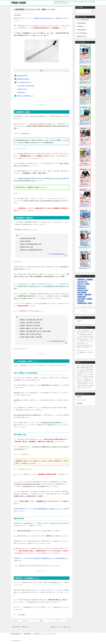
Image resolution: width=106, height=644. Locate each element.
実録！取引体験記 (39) (82, 33)
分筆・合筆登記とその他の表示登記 (26, 86)
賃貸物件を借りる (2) (82, 36)
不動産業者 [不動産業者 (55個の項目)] (90, 279)
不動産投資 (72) (81, 26)
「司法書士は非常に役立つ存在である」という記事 (46, 18)
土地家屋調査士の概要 (22, 76)
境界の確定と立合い (23, 89)
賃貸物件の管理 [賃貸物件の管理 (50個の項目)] (82, 303)
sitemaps (79, 397)
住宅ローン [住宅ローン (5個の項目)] (81, 284)
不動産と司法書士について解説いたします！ (21, 627)
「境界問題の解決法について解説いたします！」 (49, 509)
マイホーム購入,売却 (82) (83, 20)
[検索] (85, 11)
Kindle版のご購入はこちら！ (85, 63)
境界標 (44, 447)
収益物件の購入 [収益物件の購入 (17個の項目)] (82, 288)
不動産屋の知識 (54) (82, 23)
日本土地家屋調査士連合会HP (58, 254)
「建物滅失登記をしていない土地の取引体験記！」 (54, 558)
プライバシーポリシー (82, 400)
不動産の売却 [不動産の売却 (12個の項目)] (81, 279)
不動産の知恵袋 (18, 2)
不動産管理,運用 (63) (82, 30)
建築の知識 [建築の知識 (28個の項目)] (88, 295)
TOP (16, 634)
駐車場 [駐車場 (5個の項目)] (90, 303)
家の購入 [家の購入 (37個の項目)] (80, 295)
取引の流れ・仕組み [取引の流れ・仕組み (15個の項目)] (83, 290)
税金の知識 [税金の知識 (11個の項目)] (81, 301)
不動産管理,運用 (18, 15)
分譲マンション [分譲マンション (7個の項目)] (82, 286)
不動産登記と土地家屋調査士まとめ (25, 96)
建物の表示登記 (22, 92)
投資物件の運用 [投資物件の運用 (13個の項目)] (82, 297)
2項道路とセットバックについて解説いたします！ (61, 627)
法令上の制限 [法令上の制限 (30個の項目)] (81, 299)
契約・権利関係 (22, 615)
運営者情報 (80, 403)
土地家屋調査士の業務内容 (23, 79)
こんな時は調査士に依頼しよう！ (25, 82)
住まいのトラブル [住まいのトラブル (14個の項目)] (82, 282)
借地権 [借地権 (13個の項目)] (87, 284)
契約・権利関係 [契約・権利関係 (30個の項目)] (82, 292)
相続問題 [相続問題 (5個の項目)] (89, 299)
